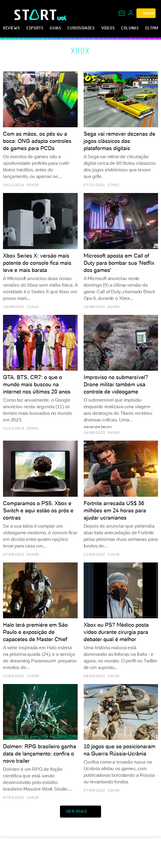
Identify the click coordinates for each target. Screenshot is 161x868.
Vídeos (108, 28)
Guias (55, 28)
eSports (35, 28)
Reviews (11, 28)
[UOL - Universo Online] (62, 18)
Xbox (80, 50)
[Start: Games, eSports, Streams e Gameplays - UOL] (36, 15)
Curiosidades (81, 28)
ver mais (81, 812)
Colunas (130, 28)
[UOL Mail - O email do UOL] (122, 13)
